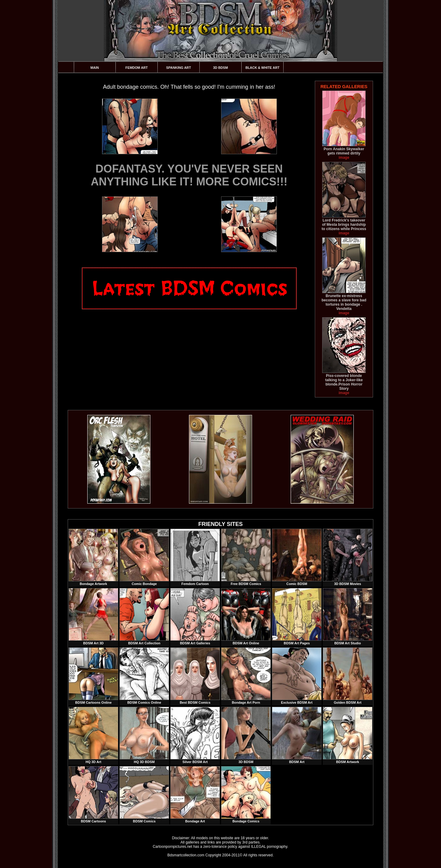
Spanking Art (179, 68)
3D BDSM (221, 68)
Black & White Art (262, 68)
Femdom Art (137, 68)
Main (95, 68)
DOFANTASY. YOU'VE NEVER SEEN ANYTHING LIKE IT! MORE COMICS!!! (189, 175)
